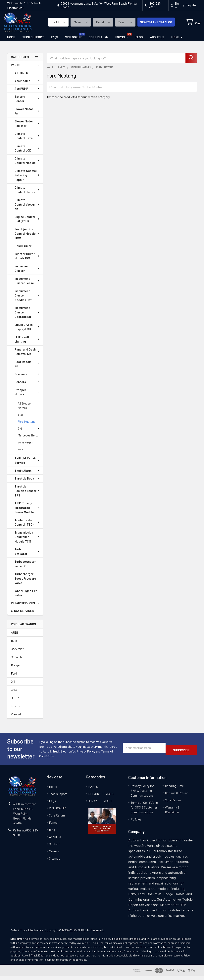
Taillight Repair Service (27, 464)
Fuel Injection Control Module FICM (27, 237)
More (177, 41)
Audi (21, 418)
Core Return (98, 41)
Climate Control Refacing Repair (27, 179)
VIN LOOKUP (73, 41)
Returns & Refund (177, 796)
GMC (14, 693)
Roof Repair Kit (27, 368)
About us (157, 41)
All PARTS (21, 76)
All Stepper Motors (25, 409)
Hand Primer (23, 249)
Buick (15, 644)
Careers (54, 855)
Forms (122, 41)
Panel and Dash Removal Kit (27, 355)
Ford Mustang (27, 425)
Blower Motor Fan (27, 115)
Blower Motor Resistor (27, 127)
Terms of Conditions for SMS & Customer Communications (144, 811)
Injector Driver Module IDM (27, 260)
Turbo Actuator (27, 555)
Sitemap (55, 862)
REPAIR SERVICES (25, 607)
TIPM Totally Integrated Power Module (27, 511)
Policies (136, 823)
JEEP (15, 701)
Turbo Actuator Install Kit (25, 567)
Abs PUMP (27, 92)
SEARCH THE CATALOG (151, 24)
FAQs (54, 41)
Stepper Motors (27, 396)
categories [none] (20, 61)
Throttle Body (27, 482)
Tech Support (33, 41)
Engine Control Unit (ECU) (27, 223)
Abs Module (27, 84)
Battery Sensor (27, 102)
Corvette (17, 660)
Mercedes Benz (28, 439)
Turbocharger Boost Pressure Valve (25, 582)
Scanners (27, 378)
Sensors (27, 385)
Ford (14, 677)
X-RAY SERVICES (22, 614)
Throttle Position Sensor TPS (27, 494)
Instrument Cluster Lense (27, 284)
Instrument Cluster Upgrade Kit (27, 316)
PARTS (25, 69)
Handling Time (174, 789)
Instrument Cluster (27, 272)
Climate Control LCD (27, 152)
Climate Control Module (27, 164)
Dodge (15, 669)
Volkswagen (25, 446)
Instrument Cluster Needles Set (27, 299)
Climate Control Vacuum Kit (27, 208)
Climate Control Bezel (27, 139)
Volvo (21, 453)
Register (191, 5)
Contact (54, 848)
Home (11, 41)
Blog (139, 41)
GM (29, 432)
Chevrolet (17, 652)
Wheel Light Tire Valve (26, 597)
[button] (102, 825)
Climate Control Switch (27, 193)
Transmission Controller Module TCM (27, 540)
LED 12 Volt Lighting (27, 343)
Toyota (16, 710)
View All (16, 718)
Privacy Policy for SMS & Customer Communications (142, 794)
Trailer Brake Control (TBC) (27, 526)
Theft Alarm (27, 474)
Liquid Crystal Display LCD (27, 330)
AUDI (14, 636)
